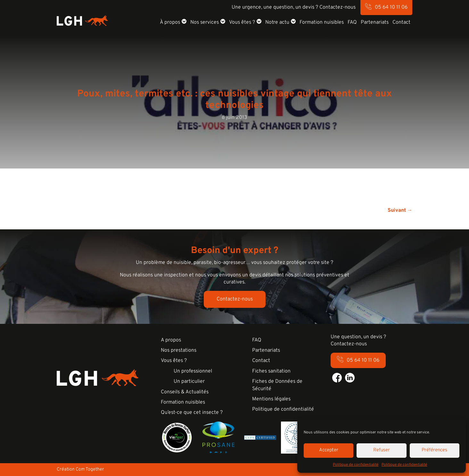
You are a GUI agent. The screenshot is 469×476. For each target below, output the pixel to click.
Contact (401, 22)
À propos (170, 22)
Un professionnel (193, 371)
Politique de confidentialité (356, 465)
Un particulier (189, 382)
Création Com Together (80, 469)
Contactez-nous (235, 299)
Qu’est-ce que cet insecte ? (192, 413)
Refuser (382, 450)
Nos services (205, 22)
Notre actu (277, 22)
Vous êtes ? (242, 22)
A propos (171, 340)
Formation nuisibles (322, 22)
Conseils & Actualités (185, 392)
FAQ (352, 22)
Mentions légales (271, 399)
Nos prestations (179, 350)
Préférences (434, 450)
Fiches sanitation (271, 371)
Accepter (329, 450)
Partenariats (375, 22)
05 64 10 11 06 (391, 7)
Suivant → (400, 210)
